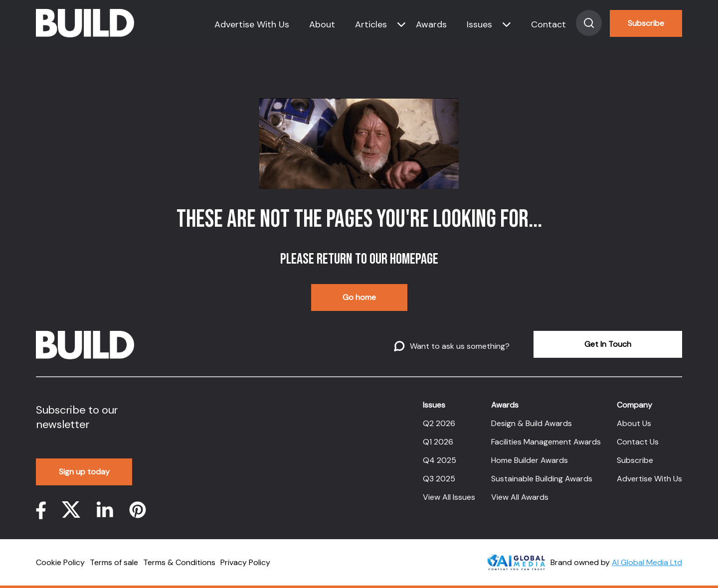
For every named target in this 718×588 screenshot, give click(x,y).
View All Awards (520, 497)
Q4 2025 (440, 460)
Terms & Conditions (179, 562)
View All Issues (449, 497)
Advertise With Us (252, 24)
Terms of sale (114, 562)
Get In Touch (608, 344)
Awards (431, 24)
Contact (548, 24)
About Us (634, 423)
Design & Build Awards (532, 423)
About (322, 24)
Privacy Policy (245, 562)
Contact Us (638, 442)
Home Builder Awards (530, 460)
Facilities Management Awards (546, 442)
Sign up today (84, 472)
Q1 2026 (438, 442)
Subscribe (646, 23)
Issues (479, 24)
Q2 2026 (439, 423)
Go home (359, 297)
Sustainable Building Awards (542, 479)
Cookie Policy (60, 562)
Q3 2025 (439, 479)
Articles (371, 24)
